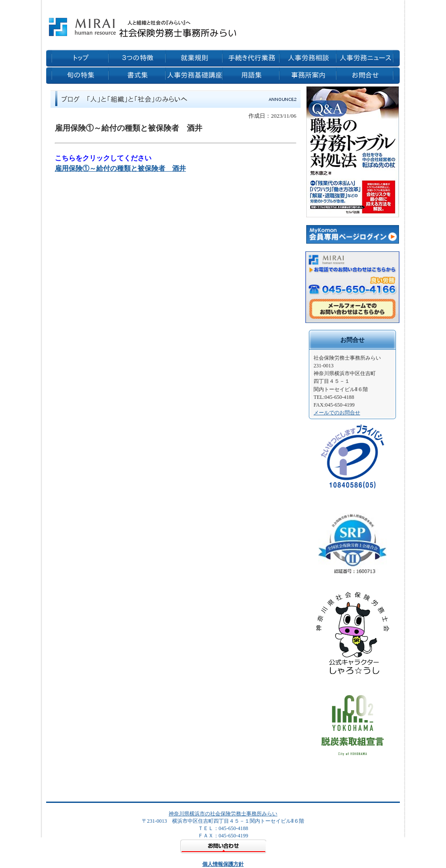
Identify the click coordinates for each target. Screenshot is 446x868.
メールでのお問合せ (337, 413)
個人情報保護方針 (223, 864)
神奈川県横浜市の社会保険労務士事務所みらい (223, 814)
